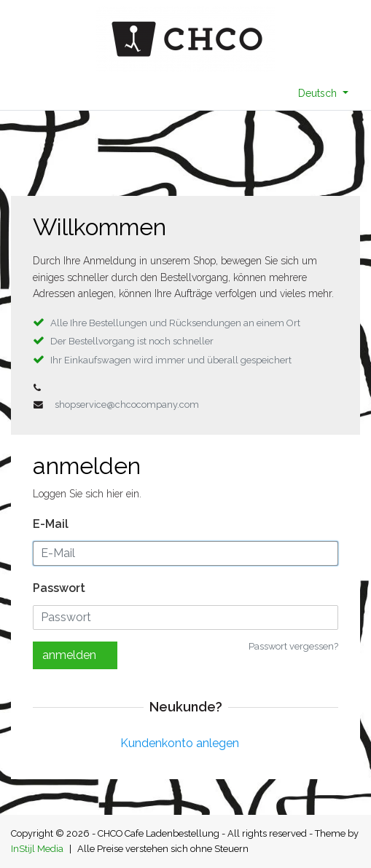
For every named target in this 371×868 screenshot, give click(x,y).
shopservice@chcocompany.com (127, 405)
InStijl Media (37, 849)
